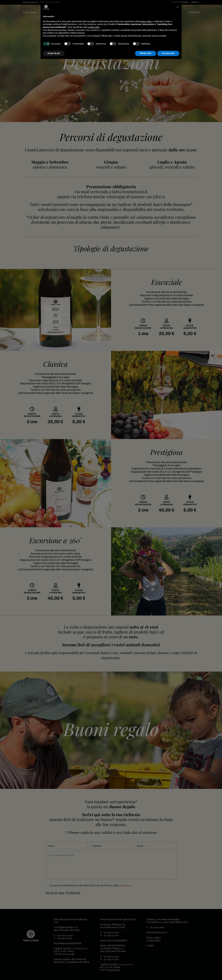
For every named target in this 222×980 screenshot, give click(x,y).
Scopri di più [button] (54, 53)
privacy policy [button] (146, 21)
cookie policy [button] (94, 27)
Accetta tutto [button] (168, 53)
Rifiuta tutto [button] (146, 53)
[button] (178, 7)
